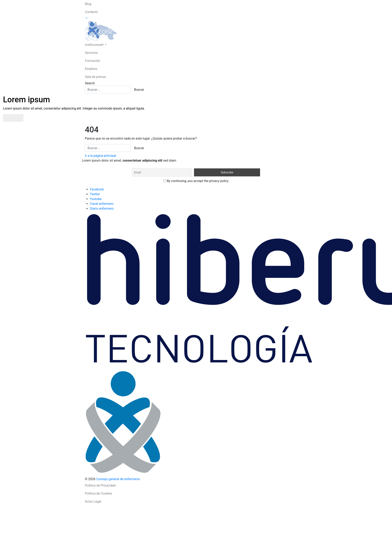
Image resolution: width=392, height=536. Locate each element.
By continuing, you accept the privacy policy (196, 181)
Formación (92, 61)
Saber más (13, 118)
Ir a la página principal (101, 156)
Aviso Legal (93, 501)
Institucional (94, 45)
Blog (88, 4)
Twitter (95, 194)
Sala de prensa (95, 77)
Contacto (91, 12)
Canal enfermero (102, 204)
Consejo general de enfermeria (118, 479)
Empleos (91, 69)
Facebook (97, 189)
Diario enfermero (102, 209)
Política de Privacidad (100, 485)
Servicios (91, 53)
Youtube (96, 199)
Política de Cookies (99, 493)
